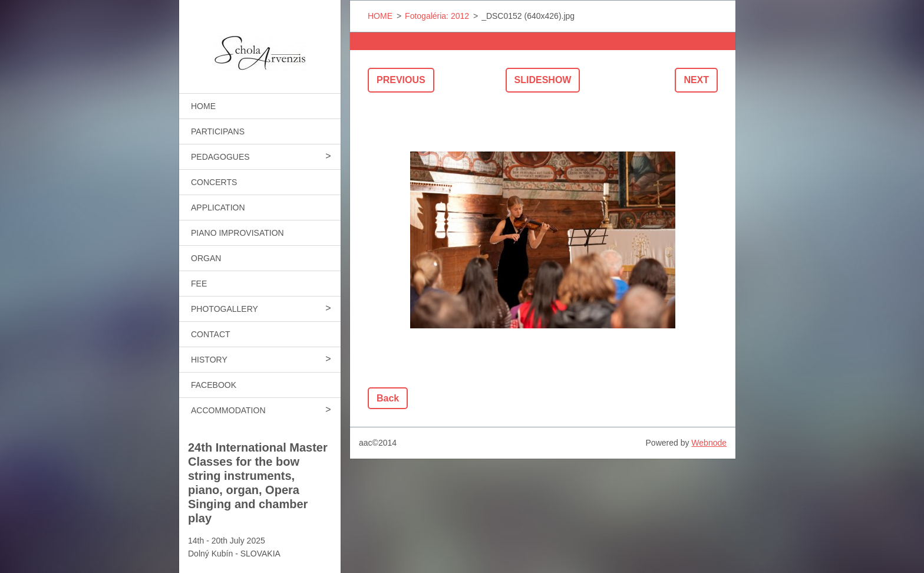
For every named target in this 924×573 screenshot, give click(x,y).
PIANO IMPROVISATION (237, 233)
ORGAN (206, 258)
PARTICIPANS (218, 131)
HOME (203, 106)
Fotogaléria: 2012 (437, 16)
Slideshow (543, 80)
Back (388, 398)
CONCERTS (214, 182)
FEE (199, 284)
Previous (401, 80)
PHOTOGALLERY (225, 309)
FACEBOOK (214, 385)
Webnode (709, 443)
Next (696, 80)
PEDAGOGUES (220, 157)
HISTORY (209, 360)
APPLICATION (218, 208)
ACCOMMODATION (228, 410)
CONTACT (211, 334)
